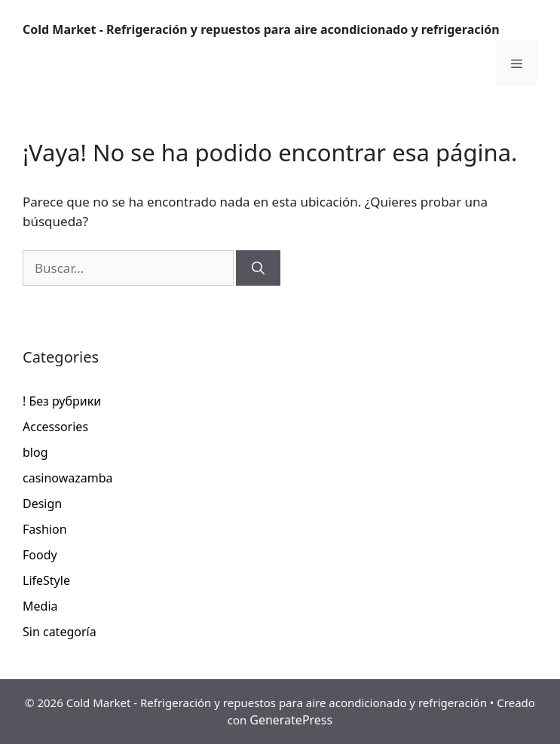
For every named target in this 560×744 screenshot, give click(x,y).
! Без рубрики (62, 401)
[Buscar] (258, 268)
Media (40, 606)
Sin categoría (60, 632)
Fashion (45, 529)
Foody (40, 555)
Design (42, 504)
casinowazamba (68, 478)
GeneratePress (291, 720)
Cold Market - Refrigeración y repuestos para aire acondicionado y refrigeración (261, 29)
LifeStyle (46, 580)
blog (35, 452)
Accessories (55, 427)
